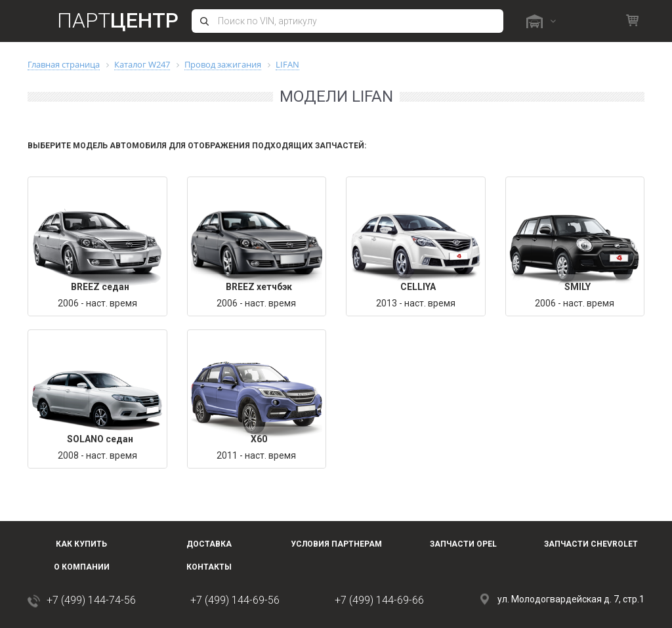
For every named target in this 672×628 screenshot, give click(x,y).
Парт (118, 20)
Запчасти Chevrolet (591, 544)
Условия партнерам (336, 544)
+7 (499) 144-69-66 (379, 600)
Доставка (209, 544)
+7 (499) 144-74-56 (91, 600)
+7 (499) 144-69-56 (235, 600)
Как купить (81, 544)
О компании (82, 567)
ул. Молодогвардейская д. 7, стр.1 (571, 599)
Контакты (209, 567)
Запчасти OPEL (463, 544)
